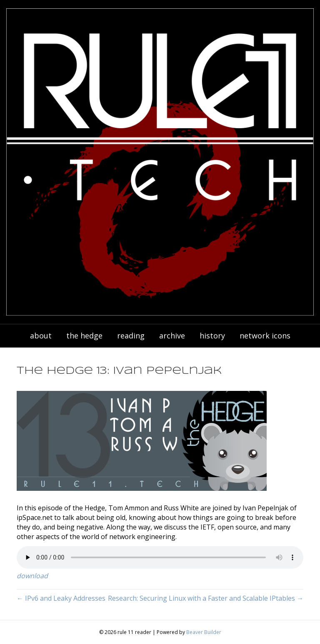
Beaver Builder (204, 632)
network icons (265, 336)
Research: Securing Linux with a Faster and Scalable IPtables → (206, 598)
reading (131, 336)
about (41, 336)
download (32, 576)
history (212, 336)
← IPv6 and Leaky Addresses (61, 598)
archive (172, 336)
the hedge (84, 336)
